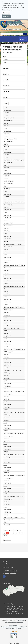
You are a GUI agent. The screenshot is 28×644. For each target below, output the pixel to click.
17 (19, 533)
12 (4, 533)
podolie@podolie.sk (10, 573)
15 (13, 533)
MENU (23, 39)
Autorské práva (14, 625)
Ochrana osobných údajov (14, 629)
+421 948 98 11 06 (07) (11, 571)
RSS (6, 622)
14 (10, 533)
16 (16, 533)
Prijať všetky (7, 16)
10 (18, 530)
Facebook (10, 29)
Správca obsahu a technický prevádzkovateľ (14, 627)
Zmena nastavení (7, 10)
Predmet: (6, 68)
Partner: (5, 97)
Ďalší (5, 536)
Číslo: (5, 62)
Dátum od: (6, 86)
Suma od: (6, 74)
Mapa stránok (21, 620)
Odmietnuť (6, 13)
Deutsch (20, 29)
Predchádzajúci (8, 530)
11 (21, 530)
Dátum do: (6, 92)
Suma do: (6, 80)
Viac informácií (21, 7)
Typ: (4, 57)
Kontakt (3, 29)
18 (23, 533)
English (15, 29)
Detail (5, 108)
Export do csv (7, 540)
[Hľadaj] (12, 34)
